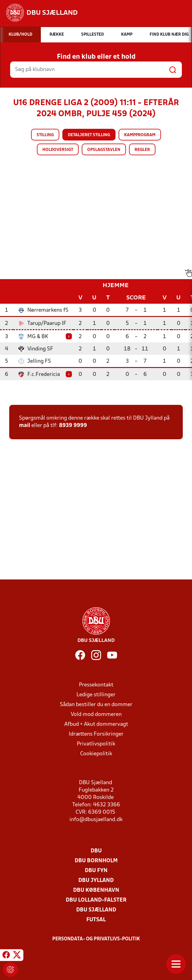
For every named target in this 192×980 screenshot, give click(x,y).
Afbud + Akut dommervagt (96, 724)
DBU (96, 851)
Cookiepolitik (96, 754)
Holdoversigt (58, 150)
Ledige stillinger (96, 695)
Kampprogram (140, 135)
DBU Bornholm (96, 861)
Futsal (96, 920)
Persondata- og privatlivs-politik (96, 939)
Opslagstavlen (104, 150)
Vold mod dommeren (96, 715)
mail (25, 426)
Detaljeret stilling (89, 135)
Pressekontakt (96, 685)
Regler (142, 150)
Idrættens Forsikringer (96, 734)
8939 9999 (73, 426)
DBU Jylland (96, 881)
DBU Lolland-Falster (96, 900)
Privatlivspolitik (96, 744)
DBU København (96, 890)
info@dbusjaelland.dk (96, 820)
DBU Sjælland (96, 910)
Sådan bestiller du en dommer (96, 705)
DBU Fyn (96, 871)
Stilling (45, 135)
